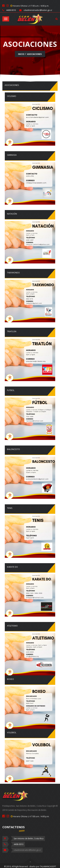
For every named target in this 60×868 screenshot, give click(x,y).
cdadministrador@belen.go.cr (27, 850)
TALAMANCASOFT (48, 866)
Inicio (21, 54)
